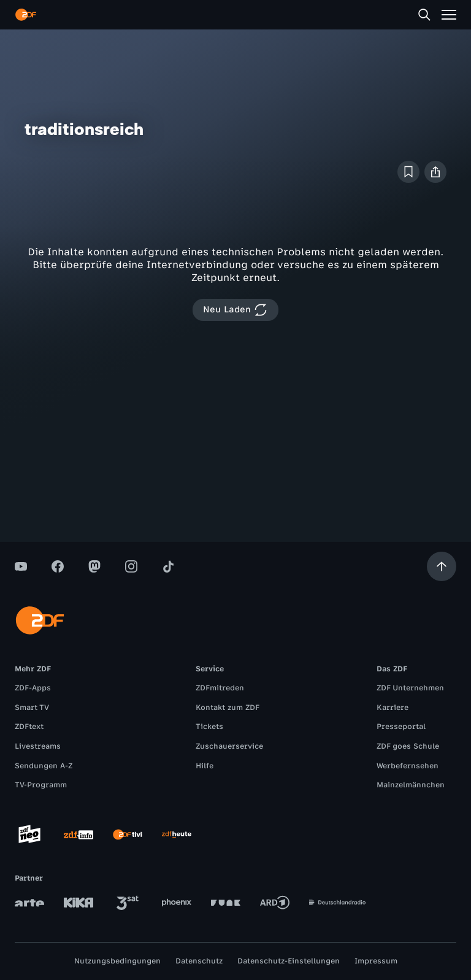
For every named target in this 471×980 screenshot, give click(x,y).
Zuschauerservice (229, 746)
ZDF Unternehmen (410, 688)
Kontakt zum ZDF (228, 708)
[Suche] (424, 15)
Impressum (376, 961)
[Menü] (449, 15)
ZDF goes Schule (408, 746)
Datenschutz (199, 961)
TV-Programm (41, 785)
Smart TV (32, 708)
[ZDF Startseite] (26, 15)
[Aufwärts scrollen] (442, 566)
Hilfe (205, 766)
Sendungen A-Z (44, 766)
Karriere (392, 708)
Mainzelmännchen (411, 785)
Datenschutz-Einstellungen (289, 961)
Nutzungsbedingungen (117, 961)
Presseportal (401, 727)
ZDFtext (29, 727)
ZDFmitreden (220, 688)
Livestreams (38, 746)
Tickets (209, 727)
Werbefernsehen (408, 766)
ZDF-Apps (33, 688)
